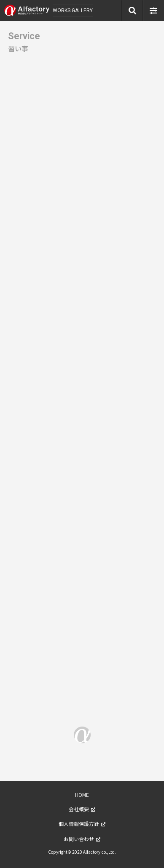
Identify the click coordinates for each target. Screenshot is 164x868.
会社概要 (79, 809)
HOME (82, 795)
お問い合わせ (79, 839)
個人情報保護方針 (79, 824)
